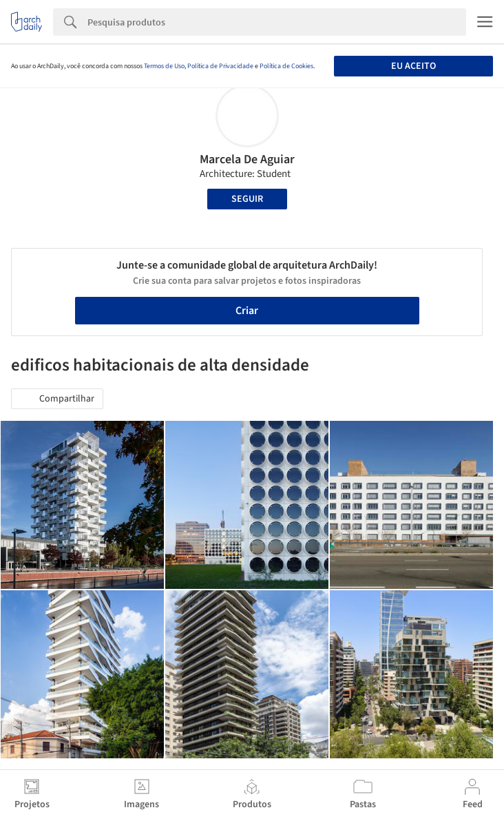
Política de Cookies (286, 66)
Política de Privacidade (220, 66)
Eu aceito (413, 66)
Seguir (247, 199)
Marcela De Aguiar (247, 159)
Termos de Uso (164, 66)
